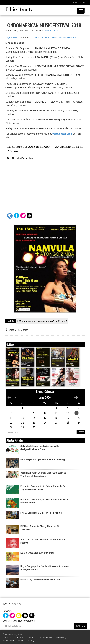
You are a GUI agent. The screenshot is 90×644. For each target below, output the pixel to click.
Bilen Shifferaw (51, 30)
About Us (7, 638)
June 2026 (45, 397)
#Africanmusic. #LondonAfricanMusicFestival (42, 321)
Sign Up (81, 626)
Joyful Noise (12, 38)
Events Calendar (45, 391)
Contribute (32, 638)
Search (81, 432)
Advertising (79, 2)
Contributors (46, 638)
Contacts (19, 638)
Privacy (30, 641)
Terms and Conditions (13, 641)
